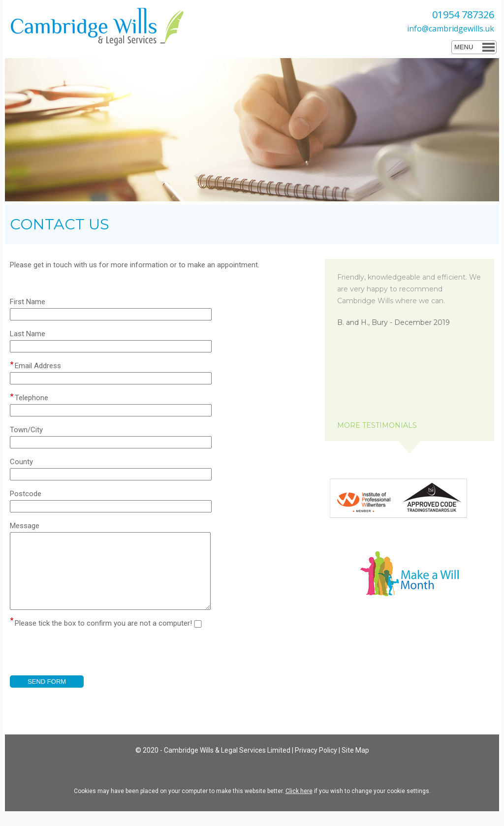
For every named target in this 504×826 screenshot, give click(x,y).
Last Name (28, 334)
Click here (299, 806)
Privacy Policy (316, 765)
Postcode (26, 494)
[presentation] (85, 671)
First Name (28, 302)
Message (25, 526)
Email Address (38, 366)
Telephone (31, 398)
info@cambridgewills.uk (451, 29)
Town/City (26, 430)
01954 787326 (463, 15)
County (21, 462)
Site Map (355, 765)
